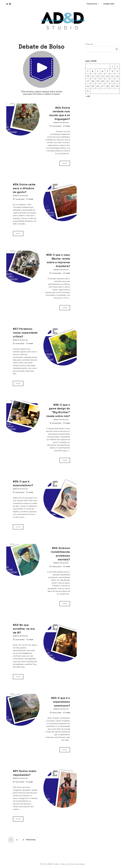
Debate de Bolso (61, 123)
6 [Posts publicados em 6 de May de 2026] (102, 71)
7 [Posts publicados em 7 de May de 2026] (107, 71)
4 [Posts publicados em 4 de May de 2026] (93, 71)
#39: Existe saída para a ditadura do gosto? (24, 188)
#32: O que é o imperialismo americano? (61, 702)
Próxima (31, 840)
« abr (88, 96)
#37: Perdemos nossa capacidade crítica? (25, 333)
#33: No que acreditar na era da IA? (24, 629)
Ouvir (65, 163)
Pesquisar (89, 44)
